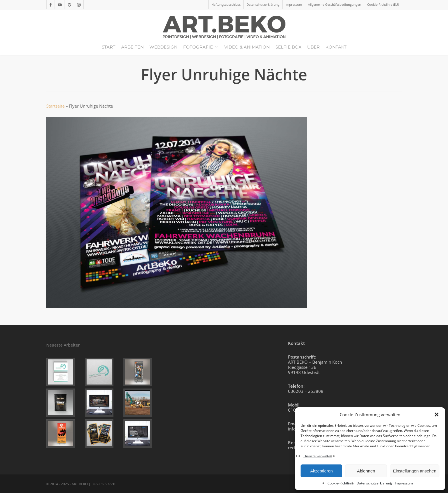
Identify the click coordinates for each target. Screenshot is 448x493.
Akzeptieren (321, 471)
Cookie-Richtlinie (341, 483)
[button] (437, 414)
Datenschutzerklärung (374, 483)
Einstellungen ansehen (415, 471)
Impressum (404, 483)
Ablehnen (366, 471)
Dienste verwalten (318, 456)
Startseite (55, 106)
